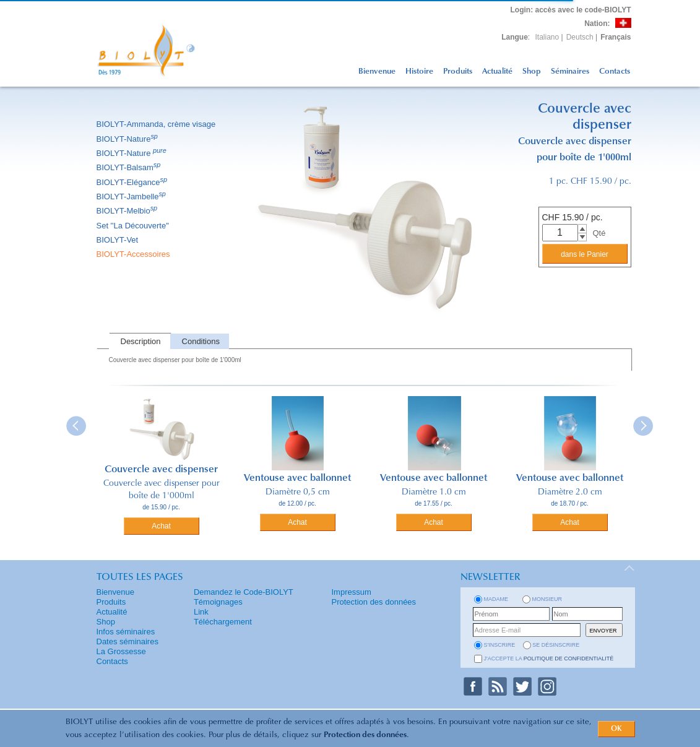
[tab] (140, 341)
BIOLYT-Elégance (133, 182)
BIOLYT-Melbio (128, 211)
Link (201, 612)
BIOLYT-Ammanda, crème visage (157, 124)
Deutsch (580, 37)
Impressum (352, 592)
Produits (458, 71)
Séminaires (570, 71)
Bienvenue (377, 71)
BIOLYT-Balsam (130, 167)
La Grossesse (121, 651)
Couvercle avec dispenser (161, 470)
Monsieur (547, 599)
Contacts (615, 71)
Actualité (497, 71)
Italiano (547, 37)
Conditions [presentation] (201, 341)
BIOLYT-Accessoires (134, 254)
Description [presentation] (141, 341)
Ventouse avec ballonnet (297, 478)
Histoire (419, 71)
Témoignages (218, 602)
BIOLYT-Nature (128, 139)
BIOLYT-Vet (119, 240)
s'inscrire (500, 645)
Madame (496, 599)
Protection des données (365, 735)
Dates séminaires (127, 641)
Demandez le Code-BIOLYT (244, 592)
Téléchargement (223, 622)
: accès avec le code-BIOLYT (571, 10)
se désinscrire (556, 645)
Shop (532, 71)
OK (616, 729)
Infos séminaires (126, 632)
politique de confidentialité (569, 658)
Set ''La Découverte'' (134, 226)
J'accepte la (549, 658)
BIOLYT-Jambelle (132, 196)
